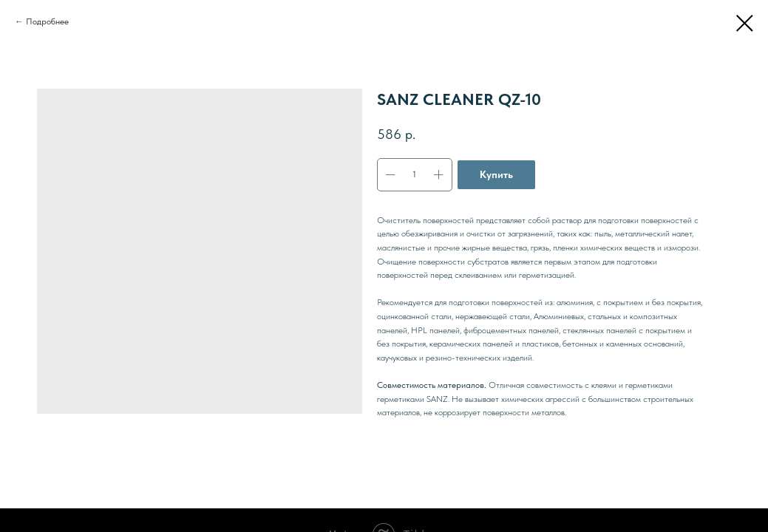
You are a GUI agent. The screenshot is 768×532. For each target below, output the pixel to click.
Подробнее (47, 21)
